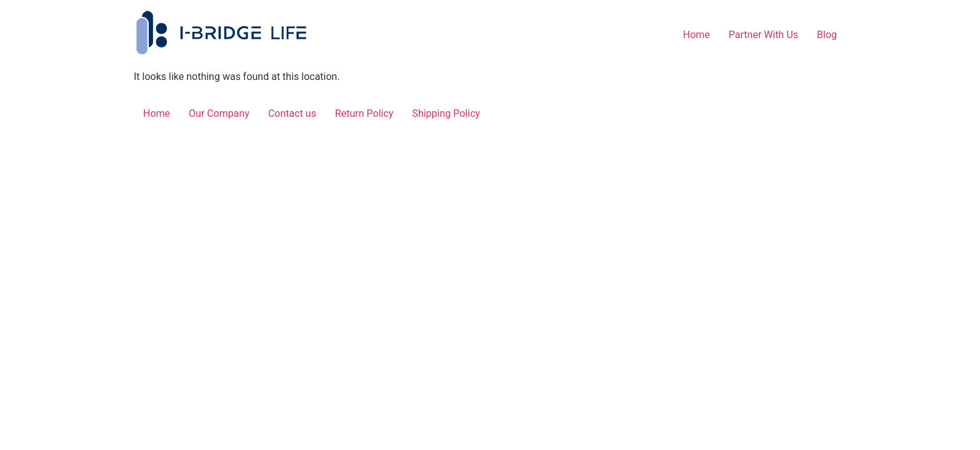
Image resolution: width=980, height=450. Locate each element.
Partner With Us (763, 35)
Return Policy (364, 113)
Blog (827, 35)
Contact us (292, 113)
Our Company (219, 113)
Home (697, 35)
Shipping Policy (446, 113)
